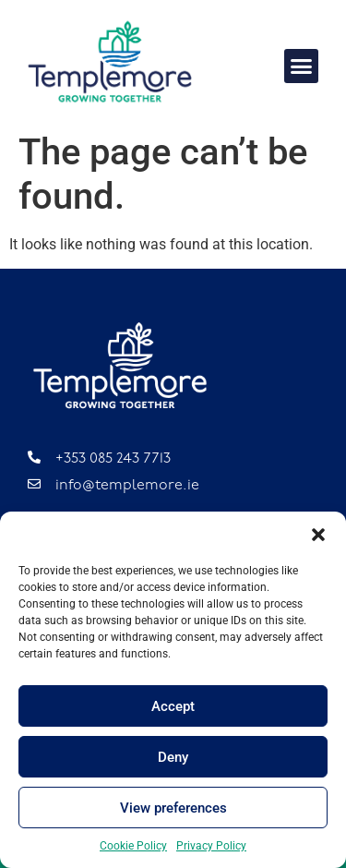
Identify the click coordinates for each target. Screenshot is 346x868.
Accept (173, 706)
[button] (318, 535)
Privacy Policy (211, 846)
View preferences (173, 808)
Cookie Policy (133, 846)
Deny (173, 757)
